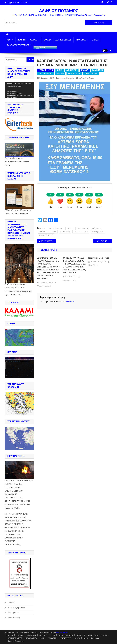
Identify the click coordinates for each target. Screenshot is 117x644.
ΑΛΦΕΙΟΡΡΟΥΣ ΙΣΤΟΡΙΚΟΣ (18, 45)
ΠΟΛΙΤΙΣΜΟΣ (93, 635)
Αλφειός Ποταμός (66, 78)
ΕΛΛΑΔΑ (47, 40)
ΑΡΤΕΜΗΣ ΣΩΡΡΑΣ (46, 70)
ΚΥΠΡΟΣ (42, 635)
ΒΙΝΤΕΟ (95, 40)
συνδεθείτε (69, 302)
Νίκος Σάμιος (93, 265)
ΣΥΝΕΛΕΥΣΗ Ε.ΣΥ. (91, 73)
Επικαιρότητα (98, 232)
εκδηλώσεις (97, 228)
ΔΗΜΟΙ (60, 70)
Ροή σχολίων (13, 613)
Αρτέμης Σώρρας (56, 228)
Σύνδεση (11, 603)
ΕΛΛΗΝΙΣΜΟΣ (98, 70)
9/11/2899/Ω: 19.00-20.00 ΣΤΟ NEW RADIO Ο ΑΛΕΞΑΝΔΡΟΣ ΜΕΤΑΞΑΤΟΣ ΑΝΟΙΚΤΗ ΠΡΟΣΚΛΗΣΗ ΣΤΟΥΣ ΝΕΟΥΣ (48, 241)
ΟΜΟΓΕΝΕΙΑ (31, 635)
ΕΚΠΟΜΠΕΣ (52, 638)
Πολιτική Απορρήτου (16, 641)
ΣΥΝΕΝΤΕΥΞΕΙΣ (65, 638)
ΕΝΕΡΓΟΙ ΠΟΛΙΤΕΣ (45, 73)
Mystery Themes (62, 632)
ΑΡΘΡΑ (77, 638)
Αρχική (10, 40)
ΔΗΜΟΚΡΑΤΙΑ (72, 70)
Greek (41, 48)
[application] (19, 90)
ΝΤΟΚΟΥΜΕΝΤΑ (31, 638)
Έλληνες (53, 232)
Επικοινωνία (96, 638)
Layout (85, 638)
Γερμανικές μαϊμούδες (99, 258)
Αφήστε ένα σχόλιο (87, 78)
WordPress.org (14, 618)
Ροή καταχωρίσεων (16, 608)
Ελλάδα (42, 232)
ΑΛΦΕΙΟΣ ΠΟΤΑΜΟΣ (59, 11)
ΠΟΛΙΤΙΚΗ (22, 40)
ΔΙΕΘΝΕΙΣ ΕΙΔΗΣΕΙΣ (63, 40)
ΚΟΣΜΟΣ (34, 40)
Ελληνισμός (65, 232)
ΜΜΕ (42, 638)
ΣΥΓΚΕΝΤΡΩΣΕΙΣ (74, 73)
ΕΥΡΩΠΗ (52, 635)
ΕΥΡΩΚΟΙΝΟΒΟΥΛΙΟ (65, 635)
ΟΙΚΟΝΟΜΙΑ (81, 40)
